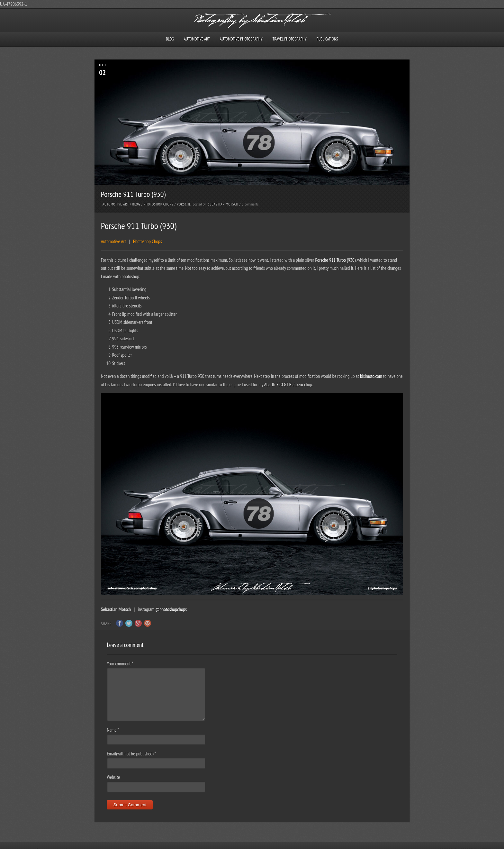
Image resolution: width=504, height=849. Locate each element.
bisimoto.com (371, 376)
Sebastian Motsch (223, 204)
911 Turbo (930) (342, 260)
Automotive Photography (241, 39)
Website (113, 777)
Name (113, 730)
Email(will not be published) (131, 754)
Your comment (120, 664)
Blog (170, 39)
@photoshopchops (171, 609)
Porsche (184, 204)
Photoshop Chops (158, 204)
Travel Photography (290, 39)
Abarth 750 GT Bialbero (284, 384)
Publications (327, 39)
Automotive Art (197, 39)
